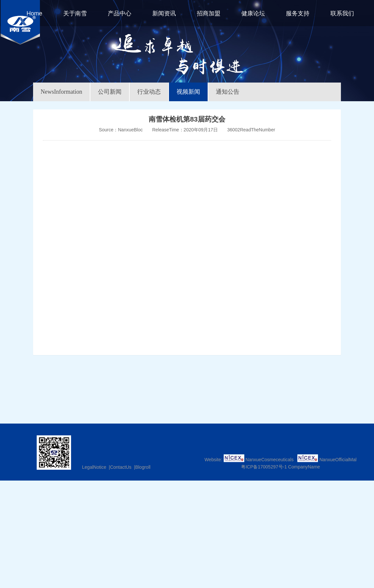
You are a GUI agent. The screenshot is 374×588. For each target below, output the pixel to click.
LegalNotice (94, 467)
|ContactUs (119, 467)
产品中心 (120, 13)
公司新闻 (110, 92)
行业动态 (149, 92)
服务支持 (298, 13)
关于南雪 (75, 13)
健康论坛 (253, 13)
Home (34, 13)
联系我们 (342, 13)
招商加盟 (209, 13)
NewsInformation (61, 92)
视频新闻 (188, 92)
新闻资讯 (164, 13)
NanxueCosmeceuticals (269, 460)
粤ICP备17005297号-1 (264, 467)
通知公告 (228, 92)
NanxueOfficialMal (338, 460)
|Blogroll (141, 467)
